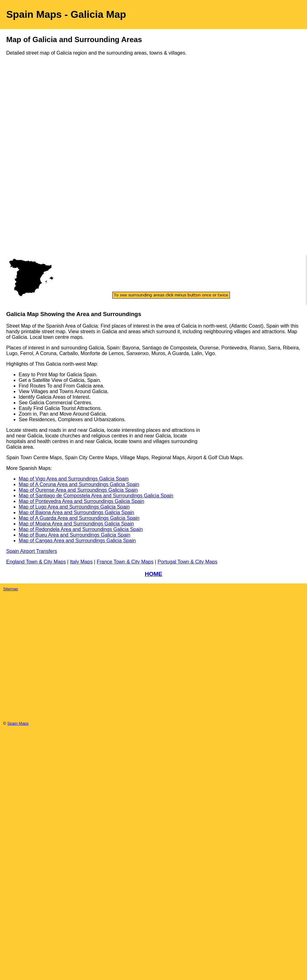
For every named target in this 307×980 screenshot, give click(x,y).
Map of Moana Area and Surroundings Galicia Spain (76, 524)
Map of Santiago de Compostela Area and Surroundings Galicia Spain (96, 496)
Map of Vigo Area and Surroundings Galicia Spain (74, 479)
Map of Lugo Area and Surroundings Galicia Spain (74, 507)
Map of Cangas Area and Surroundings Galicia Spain (77, 541)
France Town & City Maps (125, 562)
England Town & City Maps (36, 562)
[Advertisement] (31, 162)
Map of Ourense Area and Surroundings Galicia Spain (78, 490)
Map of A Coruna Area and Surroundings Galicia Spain (79, 484)
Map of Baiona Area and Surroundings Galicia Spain (76, 512)
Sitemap (11, 589)
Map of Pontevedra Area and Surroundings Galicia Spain (81, 501)
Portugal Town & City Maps (188, 562)
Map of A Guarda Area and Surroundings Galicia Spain (79, 518)
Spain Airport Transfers (32, 551)
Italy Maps (81, 562)
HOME (153, 574)
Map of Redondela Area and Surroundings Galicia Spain (81, 529)
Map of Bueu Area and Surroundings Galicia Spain (75, 535)
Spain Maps (18, 723)
